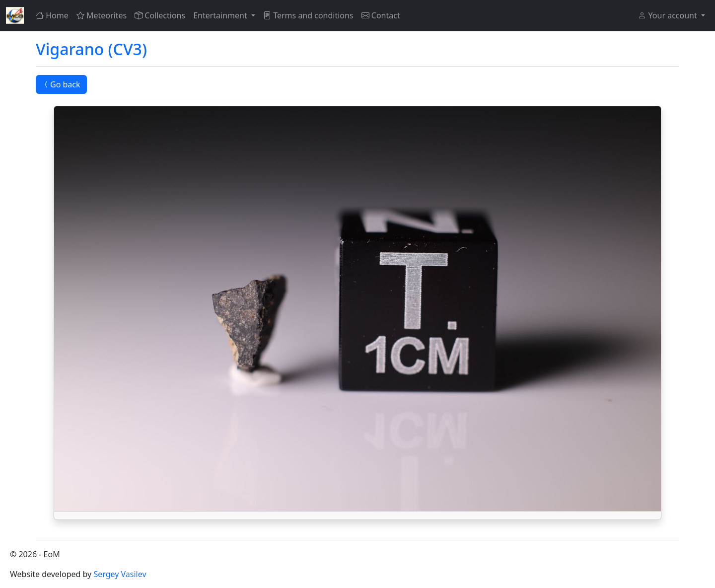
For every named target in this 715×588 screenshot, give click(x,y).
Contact (381, 15)
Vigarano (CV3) (91, 49)
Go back (61, 84)
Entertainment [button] (221, 15)
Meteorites (102, 15)
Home (52, 15)
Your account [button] (668, 15)
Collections (160, 15)
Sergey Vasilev (120, 574)
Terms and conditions (308, 15)
